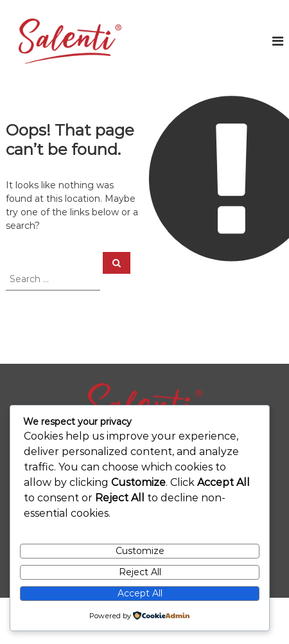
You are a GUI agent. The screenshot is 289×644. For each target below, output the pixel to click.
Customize (140, 551)
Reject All (140, 572)
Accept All (140, 593)
